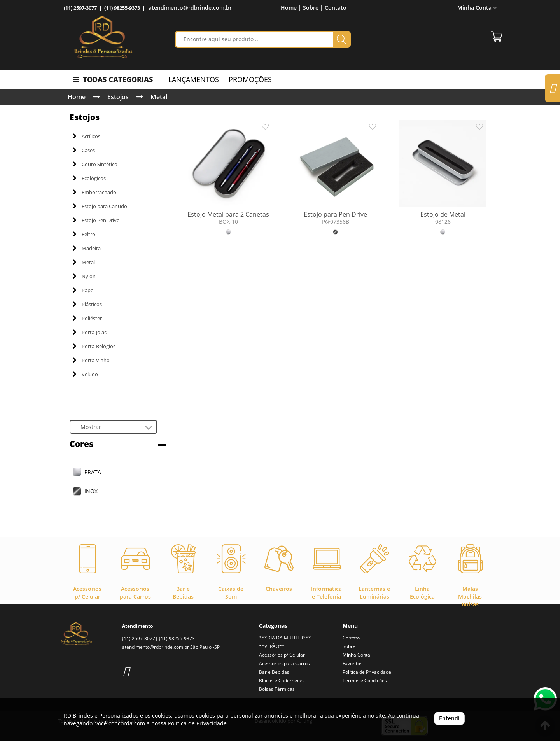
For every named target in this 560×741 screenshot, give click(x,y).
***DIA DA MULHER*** (285, 638)
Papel (84, 290)
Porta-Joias (90, 332)
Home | (291, 8)
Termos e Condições (365, 681)
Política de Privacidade (367, 672)
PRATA (93, 472)
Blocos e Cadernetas (281, 681)
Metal (159, 97)
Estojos (118, 97)
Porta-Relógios (94, 346)
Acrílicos (87, 136)
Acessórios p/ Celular (282, 655)
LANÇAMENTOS (194, 79)
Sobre (349, 646)
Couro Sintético (95, 164)
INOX (91, 491)
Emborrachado (94, 192)
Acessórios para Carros (284, 663)
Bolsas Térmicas (277, 689)
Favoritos (353, 663)
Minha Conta (477, 8)
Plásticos (87, 304)
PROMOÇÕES (250, 79)
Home (77, 97)
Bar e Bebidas (274, 672)
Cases (84, 150)
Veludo (85, 374)
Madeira (87, 248)
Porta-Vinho (91, 360)
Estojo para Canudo (100, 206)
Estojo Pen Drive (96, 220)
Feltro (84, 234)
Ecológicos (89, 178)
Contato (336, 8)
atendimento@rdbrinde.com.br (190, 8)
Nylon (84, 276)
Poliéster (87, 318)
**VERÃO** (272, 646)
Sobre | (313, 8)
